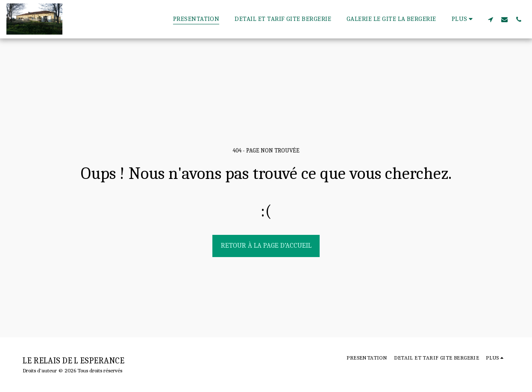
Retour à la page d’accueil (266, 245)
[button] (490, 19)
